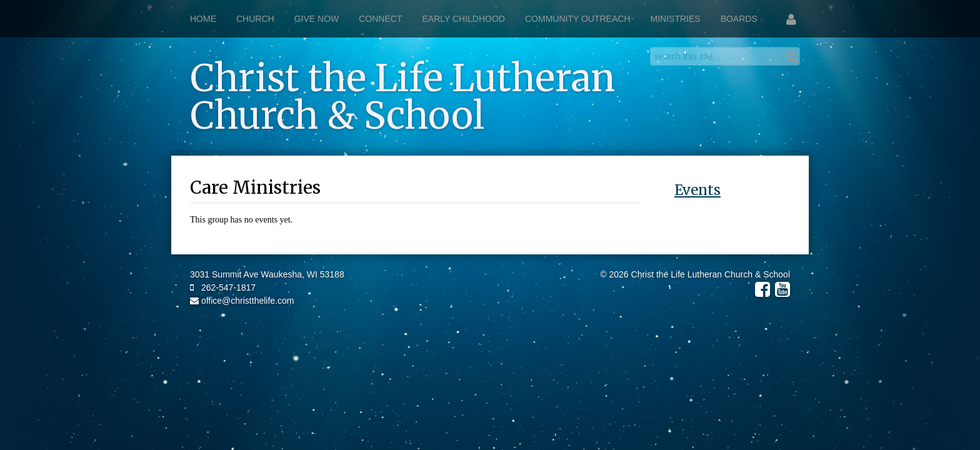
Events (697, 190)
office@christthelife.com (242, 301)
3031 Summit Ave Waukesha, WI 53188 (267, 274)
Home (203, 19)
